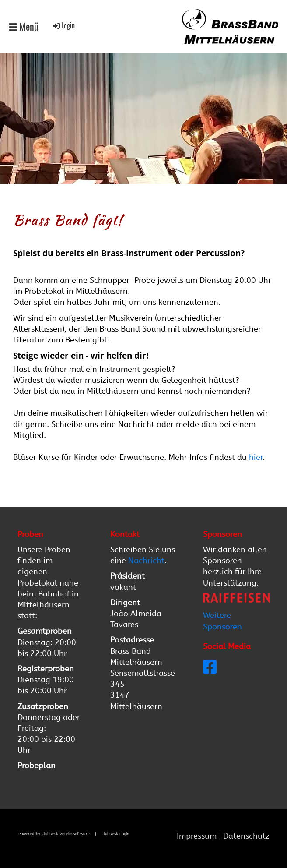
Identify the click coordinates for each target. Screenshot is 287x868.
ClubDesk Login (115, 834)
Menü (24, 26)
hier (256, 457)
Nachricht (146, 561)
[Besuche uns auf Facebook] (210, 667)
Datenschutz (246, 836)
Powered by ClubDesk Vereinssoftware (54, 834)
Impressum (198, 836)
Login (63, 25)
